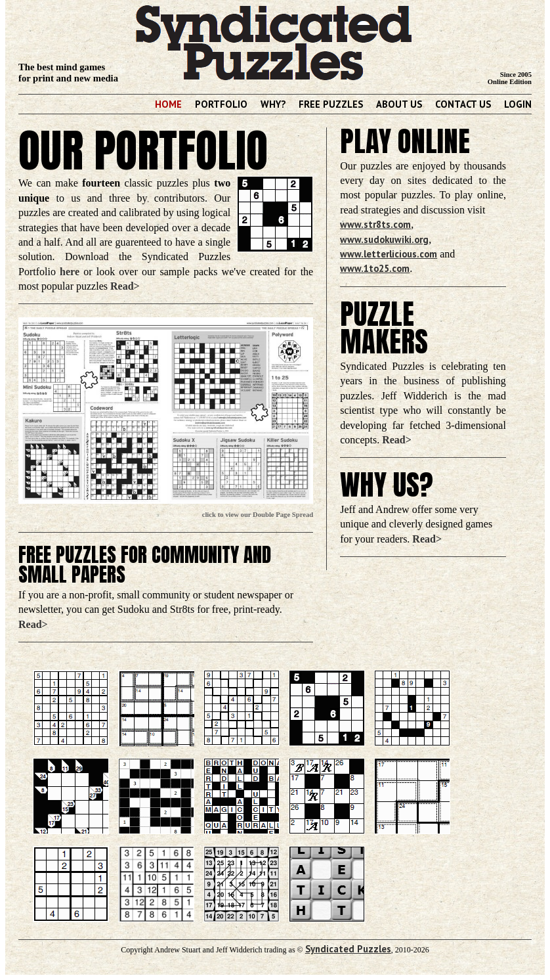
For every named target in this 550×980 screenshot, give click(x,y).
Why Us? (387, 485)
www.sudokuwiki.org (384, 239)
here (70, 272)
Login (518, 104)
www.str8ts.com (375, 224)
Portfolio (221, 104)
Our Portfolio (143, 150)
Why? (273, 104)
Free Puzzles (331, 104)
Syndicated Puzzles (348, 949)
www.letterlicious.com (389, 254)
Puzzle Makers (384, 328)
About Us (399, 104)
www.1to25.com (375, 268)
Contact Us (463, 104)
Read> (125, 286)
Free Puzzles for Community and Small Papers (145, 565)
